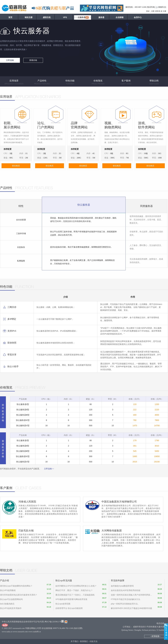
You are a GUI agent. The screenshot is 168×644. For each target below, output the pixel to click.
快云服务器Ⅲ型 (23, 415)
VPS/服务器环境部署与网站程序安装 (71, 599)
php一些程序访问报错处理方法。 (125, 604)
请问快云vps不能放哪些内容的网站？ (16, 586)
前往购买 (16, 166)
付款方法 (94, 641)
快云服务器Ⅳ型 (23, 420)
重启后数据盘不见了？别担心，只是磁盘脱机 (75, 595)
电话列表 (151, 7)
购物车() (162, 7)
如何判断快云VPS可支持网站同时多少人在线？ (76, 586)
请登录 (158, 11)
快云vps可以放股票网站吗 (11, 599)
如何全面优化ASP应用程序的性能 (126, 590)
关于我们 (74, 641)
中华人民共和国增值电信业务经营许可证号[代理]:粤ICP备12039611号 (32, 622)
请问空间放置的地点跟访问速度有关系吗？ (19, 595)
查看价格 (33, 60)
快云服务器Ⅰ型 (23, 404)
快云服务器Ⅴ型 (23, 426)
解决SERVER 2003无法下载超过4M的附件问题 (131, 608)
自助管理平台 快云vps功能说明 (69, 608)
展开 (166, 632)
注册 (165, 11)
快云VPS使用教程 (8, 590)
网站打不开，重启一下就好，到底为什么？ (74, 590)
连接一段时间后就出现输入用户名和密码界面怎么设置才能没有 (132, 595)
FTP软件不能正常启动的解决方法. (126, 599)
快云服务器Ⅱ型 (23, 410)
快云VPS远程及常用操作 (11, 608)
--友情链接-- (155, 636)
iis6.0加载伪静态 (7, 604)
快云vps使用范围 (63, 604)
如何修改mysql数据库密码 (122, 586)
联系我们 (84, 641)
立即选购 (10, 60)
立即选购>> (49, 469)
